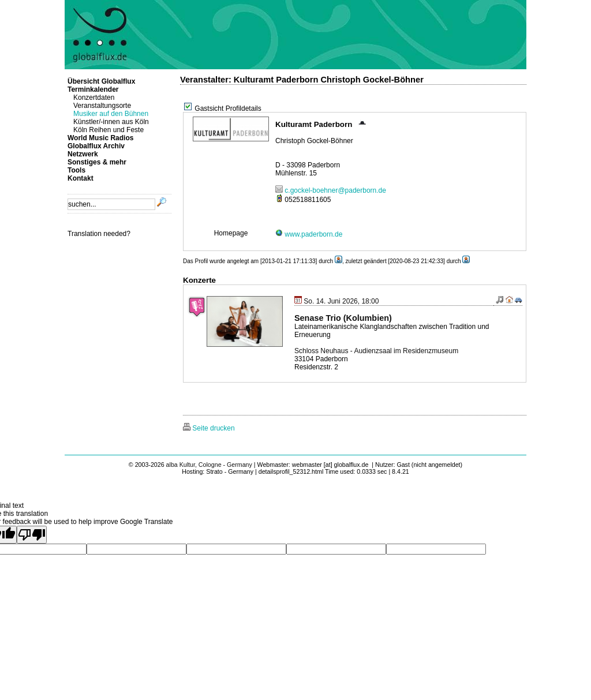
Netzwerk (83, 154)
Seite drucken (209, 428)
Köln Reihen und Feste (109, 130)
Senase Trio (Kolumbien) (343, 318)
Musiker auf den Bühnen (111, 114)
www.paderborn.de (309, 234)
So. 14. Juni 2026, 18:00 (336, 301)
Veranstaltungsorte (102, 106)
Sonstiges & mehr (97, 162)
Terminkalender (93, 89)
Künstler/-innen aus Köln (111, 122)
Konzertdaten (94, 98)
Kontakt (81, 178)
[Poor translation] (32, 535)
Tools (76, 170)
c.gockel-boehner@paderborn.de (331, 190)
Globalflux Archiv (96, 146)
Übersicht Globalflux (101, 81)
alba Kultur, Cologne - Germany (209, 465)
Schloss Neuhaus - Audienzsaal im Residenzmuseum (376, 351)
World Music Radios (100, 138)
